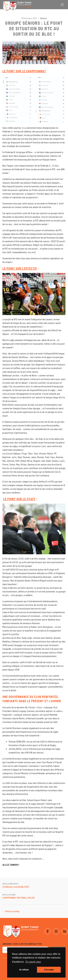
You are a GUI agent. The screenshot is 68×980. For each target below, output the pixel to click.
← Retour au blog (11, 911)
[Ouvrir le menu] (62, 5)
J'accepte (49, 970)
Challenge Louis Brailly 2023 (16, 887)
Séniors (44, 18)
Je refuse (24, 970)
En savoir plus (33, 962)
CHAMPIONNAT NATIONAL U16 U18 (18, 898)
